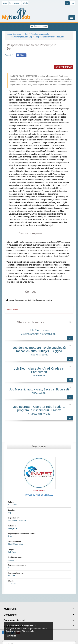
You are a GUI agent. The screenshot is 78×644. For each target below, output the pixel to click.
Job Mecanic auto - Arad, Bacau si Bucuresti (39, 389)
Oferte (25, 3)
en (73, 3)
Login (5, 3)
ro (67, 3)
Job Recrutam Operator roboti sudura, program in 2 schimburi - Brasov (39, 408)
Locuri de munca (14, 34)
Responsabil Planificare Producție (50, 37)
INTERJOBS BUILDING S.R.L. (39, 414)
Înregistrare (15, 3)
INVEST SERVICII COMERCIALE (39, 495)
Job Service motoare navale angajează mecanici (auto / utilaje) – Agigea (39, 349)
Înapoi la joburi (39, 27)
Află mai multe (28, 631)
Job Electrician (39, 330)
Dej (26, 34)
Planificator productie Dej (21, 37)
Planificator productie (40, 34)
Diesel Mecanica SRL (39, 355)
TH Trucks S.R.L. (39, 376)
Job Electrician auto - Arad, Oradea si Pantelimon (39, 370)
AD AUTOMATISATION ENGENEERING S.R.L (39, 334)
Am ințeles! (12, 636)
